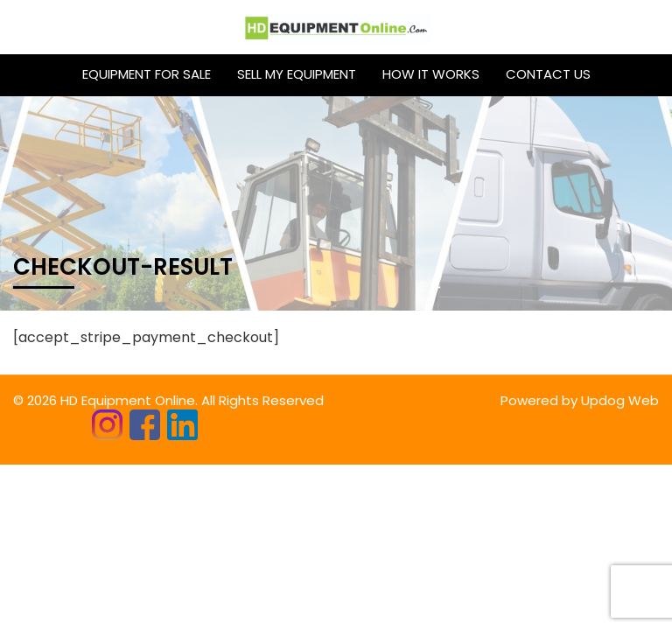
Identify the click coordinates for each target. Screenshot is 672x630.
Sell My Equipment (297, 74)
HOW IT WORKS (431, 74)
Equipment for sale (147, 74)
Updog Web (620, 400)
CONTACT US (548, 74)
